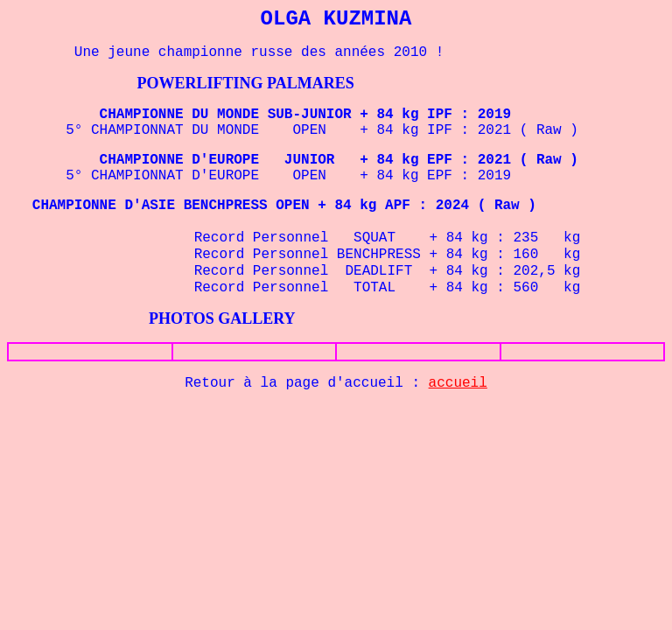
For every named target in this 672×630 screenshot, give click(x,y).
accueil (458, 383)
